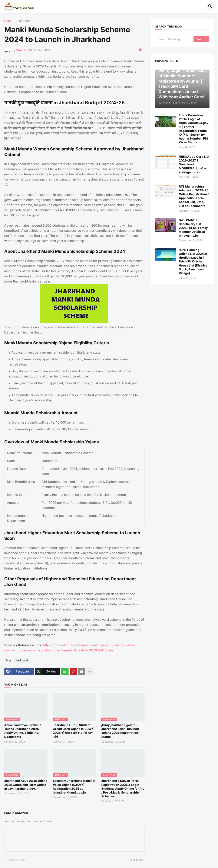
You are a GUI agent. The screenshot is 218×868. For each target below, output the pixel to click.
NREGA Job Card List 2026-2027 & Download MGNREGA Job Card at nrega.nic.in (194, 164)
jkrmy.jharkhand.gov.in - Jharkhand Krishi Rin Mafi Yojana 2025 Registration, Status (120, 731)
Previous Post (16, 860)
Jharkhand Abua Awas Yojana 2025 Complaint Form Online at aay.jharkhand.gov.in (26, 784)
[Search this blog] (175, 39)
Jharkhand (23, 21)
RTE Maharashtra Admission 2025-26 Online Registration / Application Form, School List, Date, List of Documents (194, 196)
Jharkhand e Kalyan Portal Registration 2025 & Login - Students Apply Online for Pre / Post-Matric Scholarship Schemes (123, 788)
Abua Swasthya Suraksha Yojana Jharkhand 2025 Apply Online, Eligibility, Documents (23, 731)
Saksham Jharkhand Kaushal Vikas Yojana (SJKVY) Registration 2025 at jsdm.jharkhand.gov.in (74, 786)
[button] (210, 6)
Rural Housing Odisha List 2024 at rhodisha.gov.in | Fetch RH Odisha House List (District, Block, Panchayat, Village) (193, 261)
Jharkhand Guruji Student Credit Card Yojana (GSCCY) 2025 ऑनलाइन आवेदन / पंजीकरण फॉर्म (74, 731)
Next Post (135, 860)
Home (8, 21)
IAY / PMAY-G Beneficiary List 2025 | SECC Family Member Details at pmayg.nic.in (193, 228)
